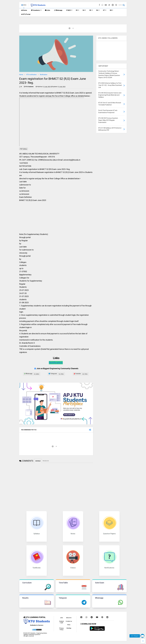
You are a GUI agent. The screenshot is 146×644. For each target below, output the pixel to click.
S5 (91, 10)
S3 (77, 10)
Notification (44, 75)
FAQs (69, 625)
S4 (84, 10)
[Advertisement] (56, 218)
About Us (69, 618)
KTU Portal (26, 14)
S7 (105, 10)
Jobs (48, 10)
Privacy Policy (61, 629)
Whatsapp (58, 10)
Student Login (61, 622)
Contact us (69, 621)
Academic (36, 10)
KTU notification (32, 75)
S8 (111, 10)
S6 (98, 10)
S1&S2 (69, 10)
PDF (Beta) (23, 149)
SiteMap (69, 628)
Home (24, 10)
